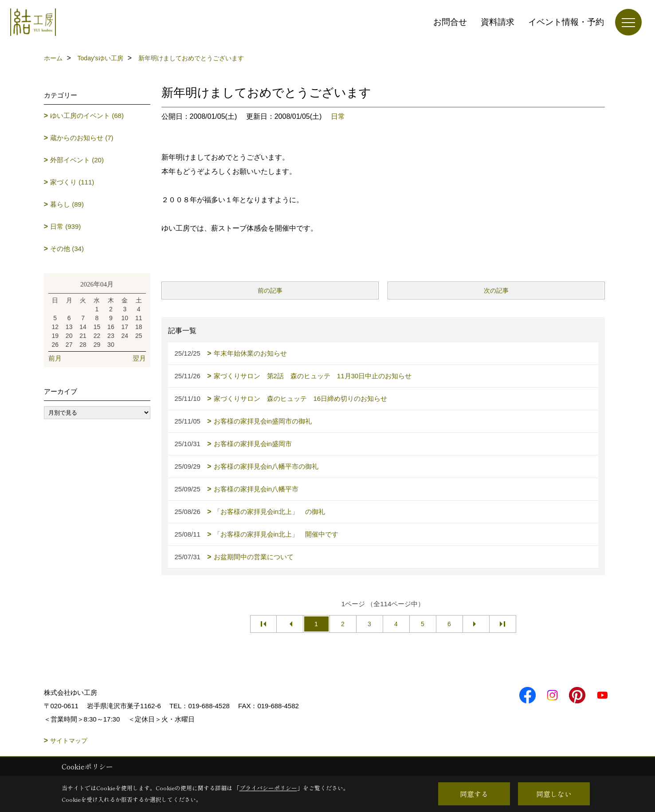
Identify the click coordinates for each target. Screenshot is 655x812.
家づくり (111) (72, 182)
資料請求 (498, 22)
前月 (55, 358)
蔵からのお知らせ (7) (82, 138)
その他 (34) (67, 249)
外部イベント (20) (77, 160)
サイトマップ (69, 741)
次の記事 (496, 290)
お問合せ (450, 22)
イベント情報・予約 (566, 22)
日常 (338, 116)
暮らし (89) (67, 204)
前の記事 (270, 290)
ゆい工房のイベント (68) (87, 116)
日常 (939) (65, 226)
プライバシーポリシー (268, 788)
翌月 (139, 358)
